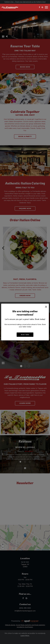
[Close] (46, 307)
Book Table (25, 335)
